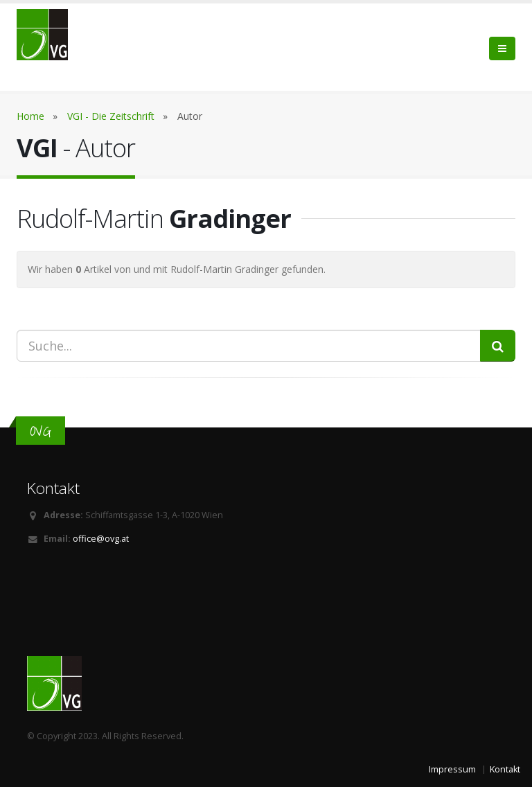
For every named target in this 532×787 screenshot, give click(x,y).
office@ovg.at (101, 539)
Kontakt (505, 769)
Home (30, 116)
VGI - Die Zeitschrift (111, 116)
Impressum (452, 769)
